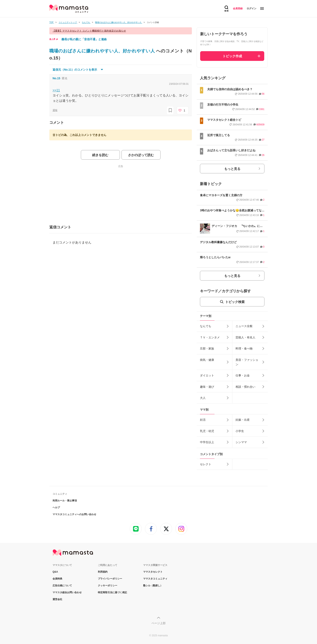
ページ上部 (158, 623)
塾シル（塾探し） (153, 586)
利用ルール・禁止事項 (65, 501)
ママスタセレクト (153, 572)
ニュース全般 (244, 326)
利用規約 (103, 572)
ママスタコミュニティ (155, 579)
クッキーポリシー (108, 586)
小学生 (240, 431)
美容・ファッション (247, 362)
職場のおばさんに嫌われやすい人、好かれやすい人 (103, 51)
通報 (55, 110)
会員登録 (238, 8)
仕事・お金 (243, 375)
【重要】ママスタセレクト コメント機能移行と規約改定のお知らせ (89, 31)
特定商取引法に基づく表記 (112, 592)
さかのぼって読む (141, 155)
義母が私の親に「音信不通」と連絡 (84, 39)
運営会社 (57, 599)
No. (56, 78)
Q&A (55, 572)
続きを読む (100, 155)
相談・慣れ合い (245, 387)
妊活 (203, 420)
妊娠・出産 (243, 420)
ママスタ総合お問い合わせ (67, 592)
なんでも (206, 326)
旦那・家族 (207, 348)
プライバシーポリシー (110, 579)
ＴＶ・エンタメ (210, 337)
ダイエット (207, 375)
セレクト (206, 464)
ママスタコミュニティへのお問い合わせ (74, 514)
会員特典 (57, 579)
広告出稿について (62, 586)
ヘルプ (56, 507)
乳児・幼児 (207, 431)
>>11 (56, 90)
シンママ (241, 442)
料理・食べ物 (244, 348)
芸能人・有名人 (245, 337)
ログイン (251, 8)
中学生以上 (207, 442)
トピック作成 (232, 56)
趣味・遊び (207, 387)
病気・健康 (207, 360)
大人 (203, 398)
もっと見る (232, 169)
